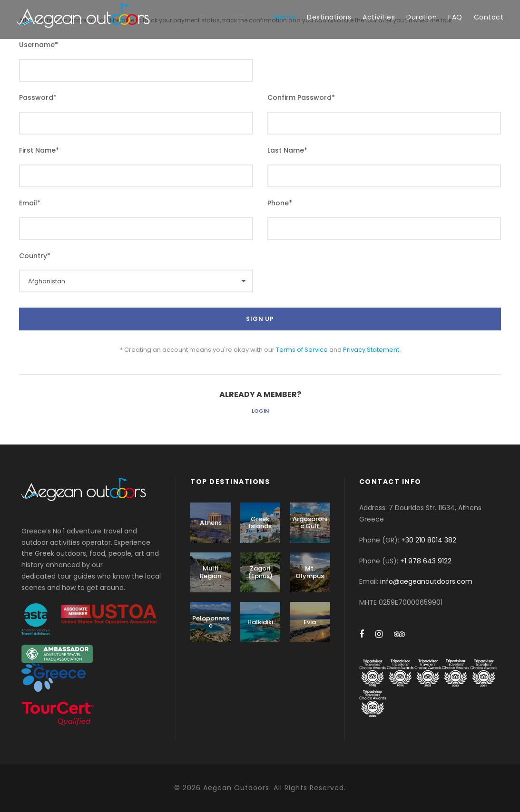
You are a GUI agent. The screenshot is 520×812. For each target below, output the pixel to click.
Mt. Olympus (310, 572)
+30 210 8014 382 (429, 540)
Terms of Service (302, 350)
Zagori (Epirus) (260, 572)
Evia (310, 622)
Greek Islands (260, 523)
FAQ (455, 17)
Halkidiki (260, 622)
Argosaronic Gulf (310, 523)
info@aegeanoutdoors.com (426, 581)
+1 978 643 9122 (426, 561)
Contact (489, 17)
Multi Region (211, 572)
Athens (211, 523)
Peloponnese (211, 622)
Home (285, 17)
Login (260, 411)
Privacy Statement (371, 350)
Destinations (329, 17)
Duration (422, 17)
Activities (379, 17)
